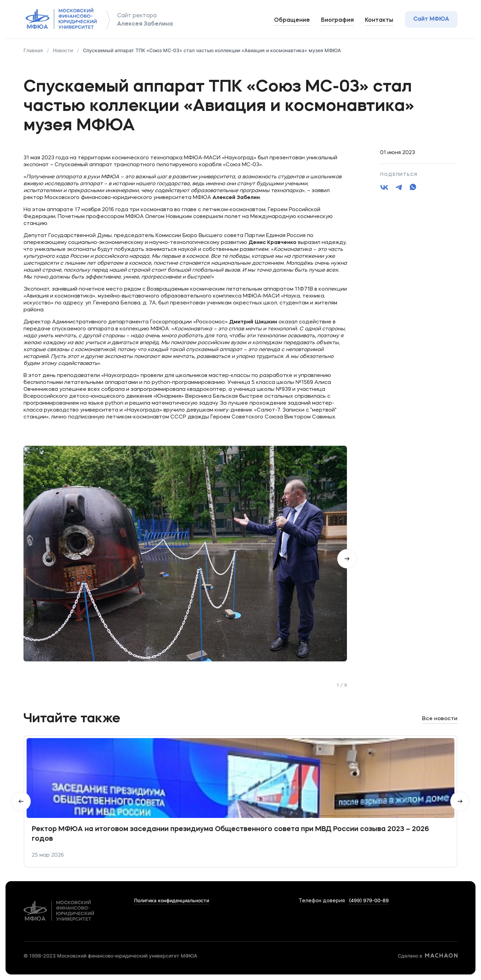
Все (439, 719)
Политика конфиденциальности (172, 900)
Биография (337, 20)
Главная (33, 50)
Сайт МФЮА (431, 19)
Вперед (460, 801)
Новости (63, 50)
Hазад (21, 801)
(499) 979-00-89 (369, 900)
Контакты (379, 20)
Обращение (292, 20)
